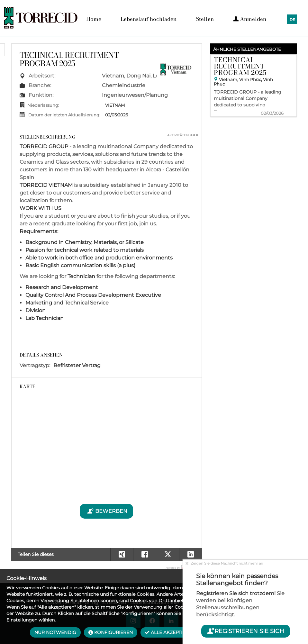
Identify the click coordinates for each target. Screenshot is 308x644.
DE (292, 20)
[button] (190, 554)
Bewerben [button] (106, 511)
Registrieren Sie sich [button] (246, 631)
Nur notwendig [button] (55, 632)
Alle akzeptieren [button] (170, 632)
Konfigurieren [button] (111, 632)
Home (94, 19)
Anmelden (250, 19)
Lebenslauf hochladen (149, 19)
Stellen (205, 19)
